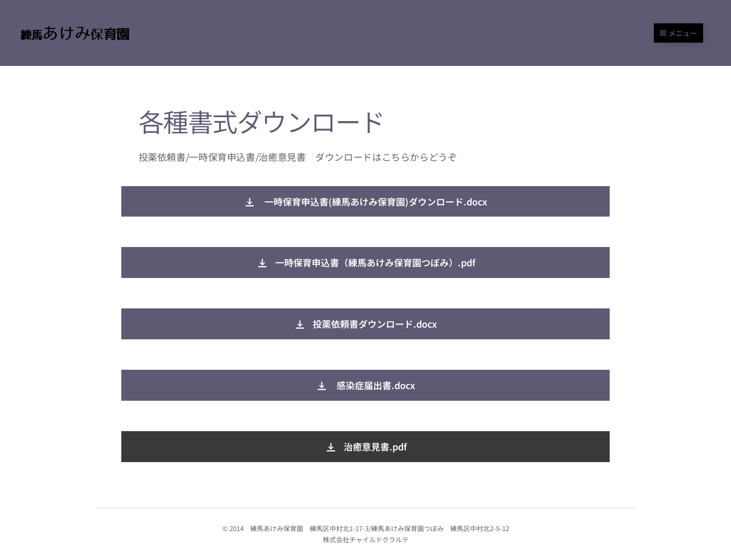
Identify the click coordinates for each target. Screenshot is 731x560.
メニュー (678, 33)
